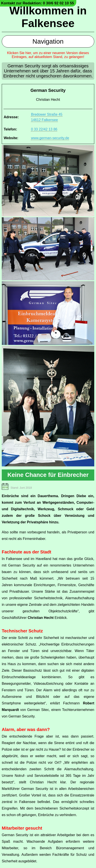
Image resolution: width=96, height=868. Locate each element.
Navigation (48, 41)
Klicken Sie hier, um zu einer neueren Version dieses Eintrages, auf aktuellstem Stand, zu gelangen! (48, 55)
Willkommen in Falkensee (48, 17)
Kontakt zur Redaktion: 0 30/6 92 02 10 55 (38, 3)
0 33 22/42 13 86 (44, 129)
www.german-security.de (50, 138)
